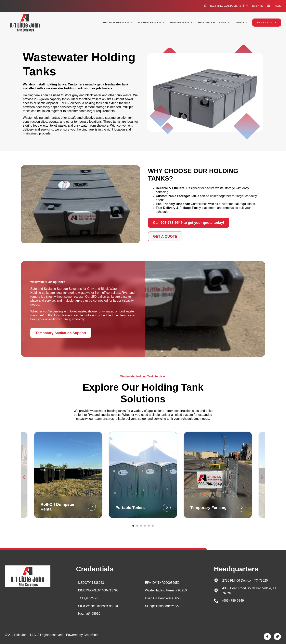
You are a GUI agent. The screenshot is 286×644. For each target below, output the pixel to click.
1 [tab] (133, 526)
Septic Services (206, 23)
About (224, 23)
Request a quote (267, 23)
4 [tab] (145, 526)
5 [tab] (149, 526)
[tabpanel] (143, 475)
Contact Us (241, 23)
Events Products (181, 23)
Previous (26, 475)
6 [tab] (153, 526)
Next (260, 475)
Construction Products (117, 23)
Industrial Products (151, 23)
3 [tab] (141, 526)
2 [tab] (137, 526)
